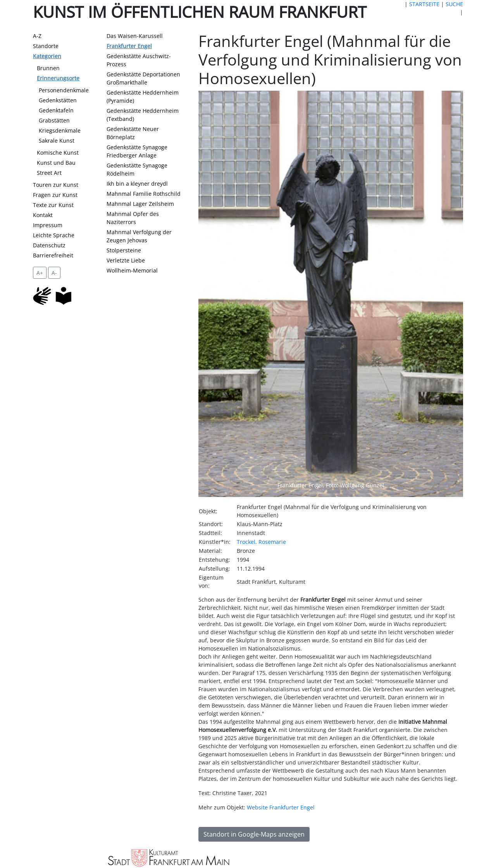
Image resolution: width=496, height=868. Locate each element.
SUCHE (454, 4)
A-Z (37, 36)
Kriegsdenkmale (60, 130)
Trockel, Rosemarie (261, 542)
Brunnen (48, 68)
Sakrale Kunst (57, 141)
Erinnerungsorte (58, 78)
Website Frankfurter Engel (281, 807)
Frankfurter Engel (129, 46)
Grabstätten (54, 120)
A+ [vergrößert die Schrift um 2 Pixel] (40, 273)
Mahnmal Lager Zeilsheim (140, 204)
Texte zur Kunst (53, 205)
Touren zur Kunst (56, 185)
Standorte (46, 46)
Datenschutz (49, 245)
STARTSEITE (424, 4)
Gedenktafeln (56, 110)
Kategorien (47, 56)
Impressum (48, 225)
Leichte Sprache (54, 235)
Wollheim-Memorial (132, 270)
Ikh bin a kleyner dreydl (137, 184)
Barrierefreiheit (53, 255)
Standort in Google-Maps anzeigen (254, 834)
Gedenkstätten (58, 100)
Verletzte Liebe (126, 260)
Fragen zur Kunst (55, 195)
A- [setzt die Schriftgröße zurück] (54, 273)
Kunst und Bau (56, 163)
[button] (218, 294)
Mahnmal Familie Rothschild (144, 194)
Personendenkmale (64, 90)
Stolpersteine (124, 250)
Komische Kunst (58, 153)
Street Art (49, 173)
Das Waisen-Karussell (135, 36)
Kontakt (43, 215)
